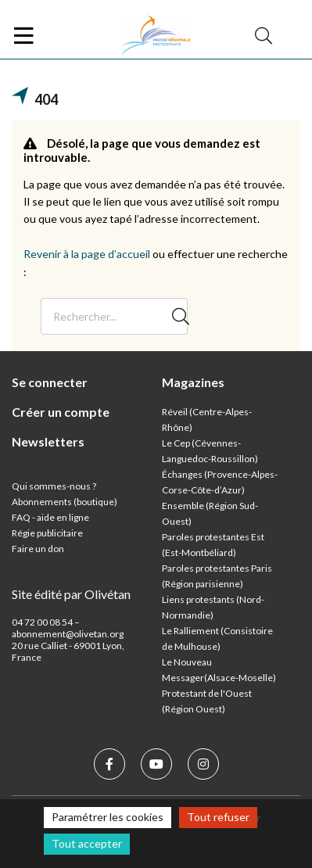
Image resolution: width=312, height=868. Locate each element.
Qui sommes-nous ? (54, 486)
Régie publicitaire (47, 533)
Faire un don (38, 549)
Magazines (193, 382)
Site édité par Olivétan (71, 594)
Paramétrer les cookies (108, 817)
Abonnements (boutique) (65, 502)
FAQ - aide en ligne (50, 517)
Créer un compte (61, 412)
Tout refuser (218, 817)
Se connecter (50, 382)
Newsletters (48, 441)
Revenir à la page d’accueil (87, 254)
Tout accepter (87, 843)
